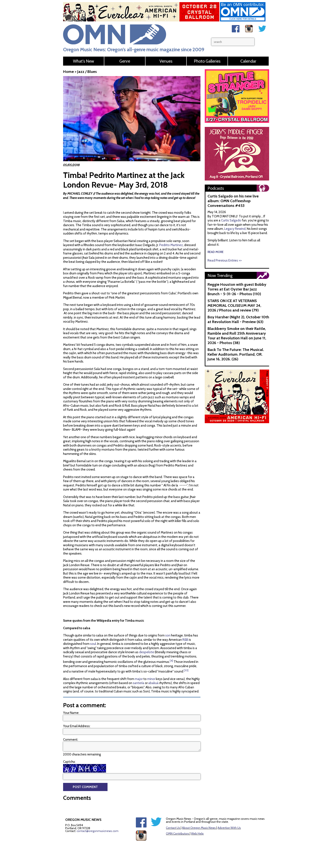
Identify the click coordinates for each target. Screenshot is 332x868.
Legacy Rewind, (235, 229)
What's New (83, 61)
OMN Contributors (177, 833)
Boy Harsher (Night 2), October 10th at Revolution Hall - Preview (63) (238, 319)
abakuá (153, 683)
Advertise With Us (229, 828)
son (168, 635)
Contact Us (173, 828)
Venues (166, 61)
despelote (146, 652)
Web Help (197, 833)
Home (68, 72)
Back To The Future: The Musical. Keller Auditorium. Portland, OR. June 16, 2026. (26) (236, 354)
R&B (185, 640)
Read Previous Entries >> (225, 260)
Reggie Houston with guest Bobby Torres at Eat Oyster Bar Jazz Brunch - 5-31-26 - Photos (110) (237, 289)
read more (216, 252)
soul (93, 644)
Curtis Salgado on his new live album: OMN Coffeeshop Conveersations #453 (233, 201)
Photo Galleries (207, 61)
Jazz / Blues (87, 72)
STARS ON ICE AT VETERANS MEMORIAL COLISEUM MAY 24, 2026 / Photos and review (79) (234, 305)
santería (138, 683)
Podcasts (216, 188)
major (138, 679)
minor (151, 679)
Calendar (248, 61)
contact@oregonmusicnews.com (98, 831)
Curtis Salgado (231, 220)
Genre (125, 61)
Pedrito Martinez (171, 245)
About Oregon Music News (199, 828)
